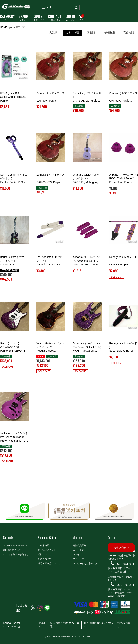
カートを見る (79, 550)
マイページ (78, 559)
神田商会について (12, 550)
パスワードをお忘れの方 (85, 564)
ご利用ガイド (38, 18)
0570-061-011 (125, 564)
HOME (3, 27)
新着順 (91, 33)
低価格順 (110, 33)
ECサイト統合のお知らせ (16, 554)
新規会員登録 (79, 545)
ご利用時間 (43, 545)
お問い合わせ (55, 18)
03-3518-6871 (125, 585)
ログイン (70, 18)
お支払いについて (47, 550)
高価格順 (129, 33)
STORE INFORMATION (15, 545)
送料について (45, 554)
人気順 (53, 33)
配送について (45, 559)
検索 (77, 8)
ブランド (23, 18)
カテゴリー (7, 18)
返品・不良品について (49, 564)
